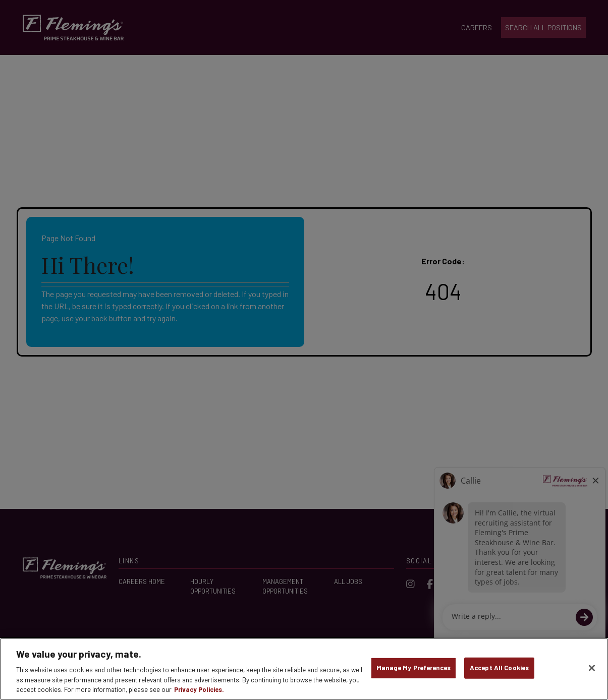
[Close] (592, 668)
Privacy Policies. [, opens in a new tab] (199, 689)
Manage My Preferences (413, 668)
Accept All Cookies (499, 668)
